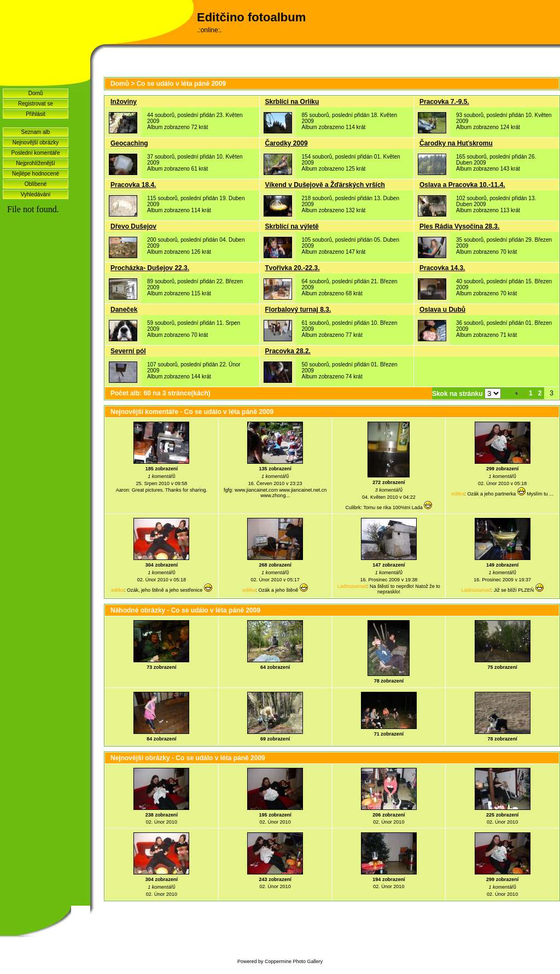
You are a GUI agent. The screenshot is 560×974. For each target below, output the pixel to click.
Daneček (124, 310)
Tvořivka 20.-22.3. (293, 268)
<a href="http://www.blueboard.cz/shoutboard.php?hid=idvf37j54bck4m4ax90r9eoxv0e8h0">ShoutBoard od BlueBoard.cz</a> (45, 351)
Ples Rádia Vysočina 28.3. (459, 226)
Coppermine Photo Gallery (294, 961)
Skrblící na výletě (292, 226)
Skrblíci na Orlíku (292, 102)
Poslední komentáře (36, 153)
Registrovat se (36, 104)
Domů (36, 93)
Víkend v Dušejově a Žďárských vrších (325, 185)
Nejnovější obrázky (36, 142)
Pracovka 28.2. (288, 351)
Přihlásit (36, 114)
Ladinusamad (352, 586)
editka (458, 494)
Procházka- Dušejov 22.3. (150, 268)
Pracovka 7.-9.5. (444, 102)
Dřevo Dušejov (133, 226)
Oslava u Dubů (442, 310)
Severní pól (128, 351)
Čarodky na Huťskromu (456, 143)
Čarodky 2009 (287, 143)
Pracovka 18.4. (133, 185)
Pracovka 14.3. (442, 268)
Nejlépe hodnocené (36, 174)
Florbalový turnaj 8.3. (298, 310)
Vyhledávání (36, 194)
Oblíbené (36, 184)
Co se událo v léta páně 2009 (181, 84)
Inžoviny (124, 102)
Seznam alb (36, 132)
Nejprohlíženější (36, 163)
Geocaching (129, 143)
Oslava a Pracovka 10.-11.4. (462, 185)
